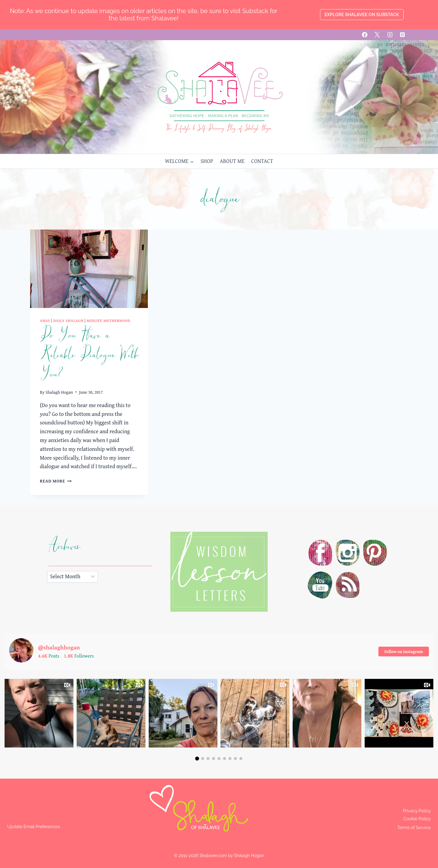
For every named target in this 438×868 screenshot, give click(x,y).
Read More (56, 481)
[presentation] (89, 269)
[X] (377, 35)
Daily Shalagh (68, 321)
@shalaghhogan (60, 647)
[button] (197, 759)
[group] (39, 713)
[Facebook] (365, 35)
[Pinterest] (402, 35)
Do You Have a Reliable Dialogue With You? (89, 355)
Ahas (45, 321)
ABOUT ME (232, 161)
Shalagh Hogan (59, 392)
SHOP (207, 161)
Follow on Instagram (404, 652)
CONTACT (262, 161)
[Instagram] (390, 35)
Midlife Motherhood (109, 321)
